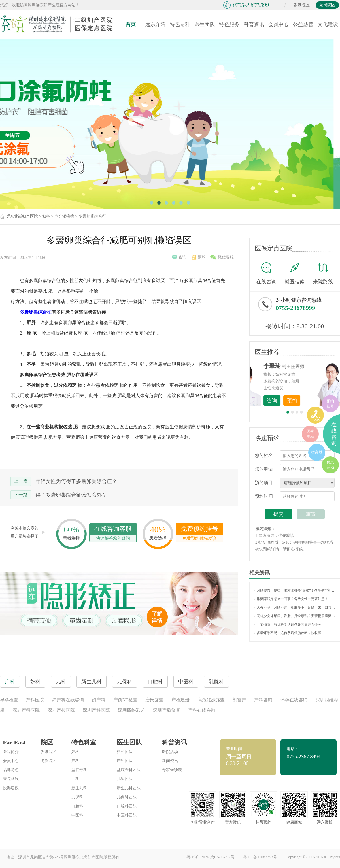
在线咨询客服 (113, 534)
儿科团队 (125, 779)
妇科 (46, 216)
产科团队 (125, 761)
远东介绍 (155, 24)
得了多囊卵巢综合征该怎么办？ (71, 495)
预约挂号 (330, 404)
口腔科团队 (127, 806)
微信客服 (222, 257)
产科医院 (35, 700)
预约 (199, 257)
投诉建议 (11, 788)
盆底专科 (79, 770)
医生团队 (205, 24)
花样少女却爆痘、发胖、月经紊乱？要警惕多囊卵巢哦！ (295, 616)
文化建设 (328, 24)
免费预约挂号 (199, 534)
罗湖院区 (302, 5)
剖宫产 (239, 700)
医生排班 (310, 434)
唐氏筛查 (154, 700)
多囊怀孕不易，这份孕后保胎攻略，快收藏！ (289, 633)
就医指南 (297, 273)
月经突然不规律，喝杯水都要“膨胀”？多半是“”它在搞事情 (295, 590)
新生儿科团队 (129, 788)
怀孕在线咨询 (294, 700)
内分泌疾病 (64, 216)
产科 (75, 761)
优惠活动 (330, 465)
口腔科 (77, 806)
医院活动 (170, 752)
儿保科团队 (127, 797)
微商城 (317, 452)
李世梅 (303, 366)
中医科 (77, 815)
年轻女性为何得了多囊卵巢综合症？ (76, 481)
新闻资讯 (170, 761)
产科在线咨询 (202, 710)
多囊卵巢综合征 (92, 216)
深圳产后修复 (167, 710)
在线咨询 (268, 273)
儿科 (75, 779)
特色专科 (180, 24)
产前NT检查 (125, 700)
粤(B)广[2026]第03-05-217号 (211, 857)
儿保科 (77, 797)
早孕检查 (9, 700)
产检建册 (180, 700)
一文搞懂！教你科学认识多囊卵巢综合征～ (288, 624)
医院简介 (11, 752)
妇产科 (99, 700)
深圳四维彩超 (131, 710)
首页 (131, 24)
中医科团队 (127, 815)
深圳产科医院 (26, 710)
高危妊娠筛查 (211, 700)
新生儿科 (79, 788)
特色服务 (229, 24)
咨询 (179, 257)
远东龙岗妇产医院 (22, 216)
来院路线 (323, 274)
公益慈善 (303, 24)
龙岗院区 (327, 5)
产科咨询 (263, 700)
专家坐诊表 (172, 770)
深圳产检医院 (61, 710)
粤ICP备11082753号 (260, 857)
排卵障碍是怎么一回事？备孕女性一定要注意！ (291, 599)
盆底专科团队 (129, 770)
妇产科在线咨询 (68, 700)
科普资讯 (254, 24)
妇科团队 (125, 752)
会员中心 (279, 24)
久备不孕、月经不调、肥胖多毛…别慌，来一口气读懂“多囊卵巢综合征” (295, 607)
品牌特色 (11, 770)
